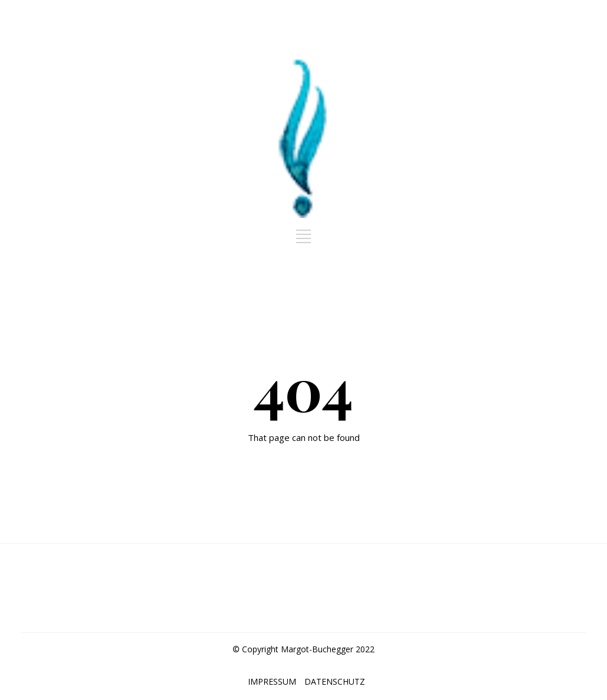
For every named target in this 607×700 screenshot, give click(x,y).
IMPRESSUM (272, 681)
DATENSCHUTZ (335, 681)
